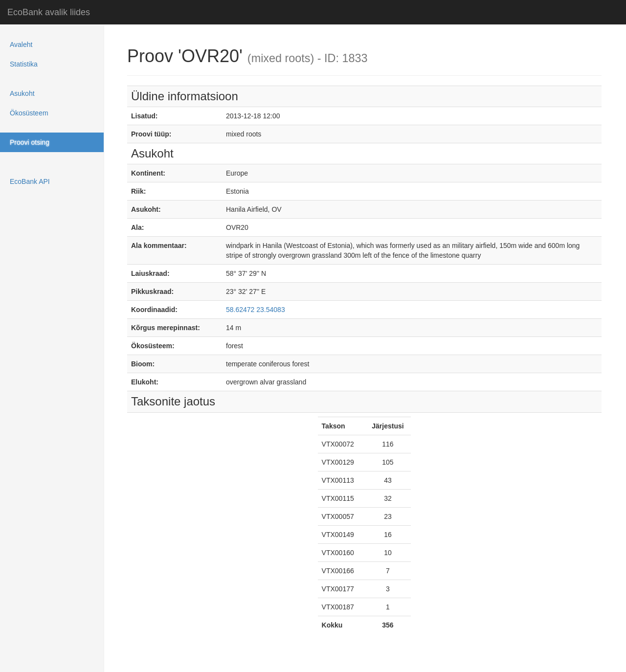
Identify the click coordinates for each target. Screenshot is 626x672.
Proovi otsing (30, 142)
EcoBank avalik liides (49, 12)
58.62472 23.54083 (256, 310)
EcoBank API (30, 181)
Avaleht (21, 45)
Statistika (24, 64)
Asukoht (22, 93)
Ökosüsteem (29, 113)
